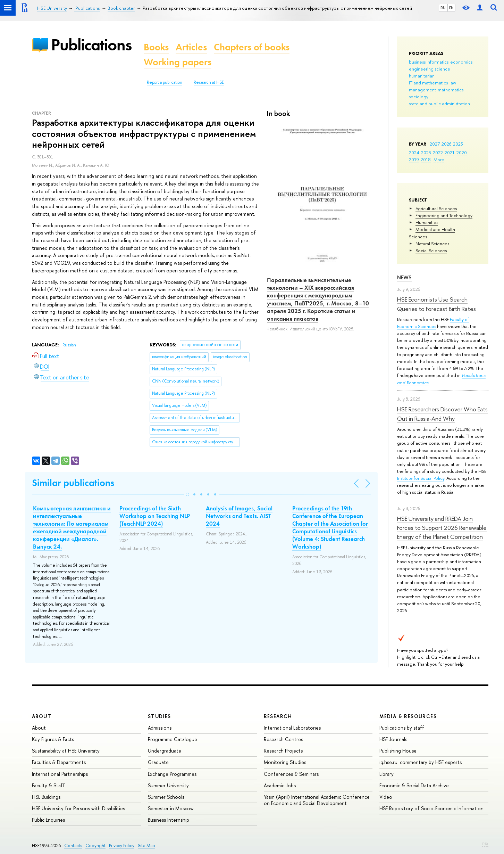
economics (461, 62)
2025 (458, 144)
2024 (414, 153)
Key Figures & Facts (53, 739)
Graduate (158, 762)
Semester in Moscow (171, 808)
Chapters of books (252, 47)
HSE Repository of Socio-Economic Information (431, 808)
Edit (485, 844)
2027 (435, 144)
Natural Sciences (432, 244)
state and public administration (439, 104)
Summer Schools (166, 797)
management (422, 90)
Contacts (73, 845)
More (439, 159)
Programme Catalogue (173, 739)
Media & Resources (408, 716)
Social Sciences (431, 251)
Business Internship (169, 820)
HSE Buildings (46, 797)
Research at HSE (209, 82)
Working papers (178, 62)
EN (451, 8)
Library (387, 774)
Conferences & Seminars (291, 774)
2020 (462, 153)
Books (156, 47)
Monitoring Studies (285, 762)
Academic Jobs (280, 785)
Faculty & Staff (48, 785)
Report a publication (165, 82)
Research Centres (283, 739)
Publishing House (398, 751)
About (42, 716)
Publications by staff (402, 728)
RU (443, 8)
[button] (187, 494)
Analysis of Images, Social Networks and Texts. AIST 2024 (239, 516)
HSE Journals (393, 739)
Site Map (146, 845)
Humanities (427, 222)
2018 (426, 159)
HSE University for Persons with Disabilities (78, 808)
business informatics (429, 62)
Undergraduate (165, 751)
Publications (91, 45)
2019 (414, 159)
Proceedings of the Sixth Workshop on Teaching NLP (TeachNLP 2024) (155, 516)
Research (278, 716)
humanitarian (422, 76)
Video (386, 797)
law (453, 83)
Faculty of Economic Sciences (433, 323)
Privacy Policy (122, 845)
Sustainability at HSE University (66, 751)
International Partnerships (60, 774)
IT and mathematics (428, 83)
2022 (438, 153)
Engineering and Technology (444, 215)
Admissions (160, 728)
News (404, 277)
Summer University (168, 785)
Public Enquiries (48, 820)
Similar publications (73, 483)
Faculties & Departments (59, 762)
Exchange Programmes (172, 774)
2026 (446, 144)
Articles (191, 47)
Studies (159, 716)
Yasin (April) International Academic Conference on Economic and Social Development (317, 800)
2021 (450, 153)
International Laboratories (292, 728)
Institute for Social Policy (421, 478)
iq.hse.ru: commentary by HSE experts (421, 762)
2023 (426, 153)
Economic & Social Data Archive (414, 785)
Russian (69, 345)
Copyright (95, 845)
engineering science (430, 69)
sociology (419, 97)
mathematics (451, 90)
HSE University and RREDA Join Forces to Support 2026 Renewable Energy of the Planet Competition (442, 528)
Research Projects (283, 751)
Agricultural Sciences (436, 208)
